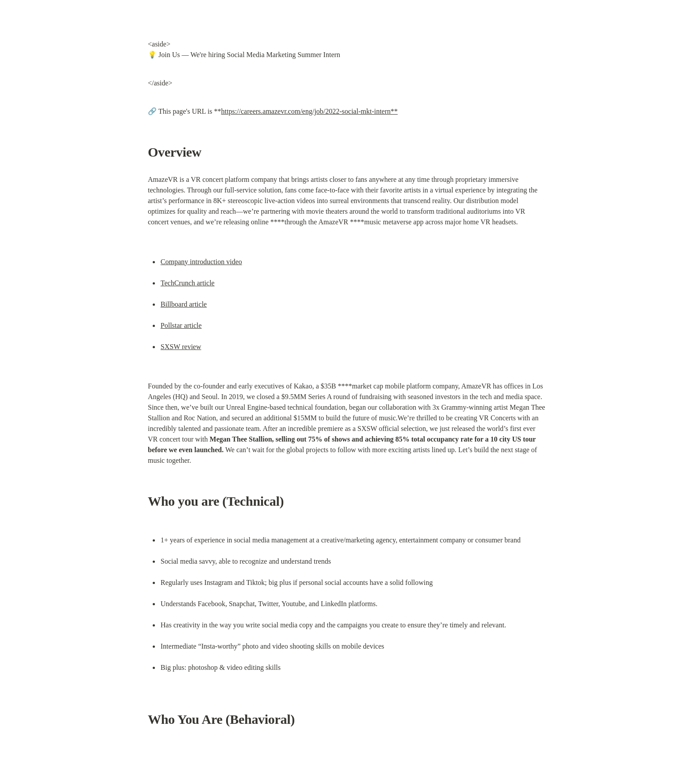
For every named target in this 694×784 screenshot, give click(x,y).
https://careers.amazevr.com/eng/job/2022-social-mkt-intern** (310, 111)
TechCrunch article (188, 283)
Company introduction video (201, 262)
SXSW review (181, 347)
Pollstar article (181, 325)
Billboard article (184, 304)
